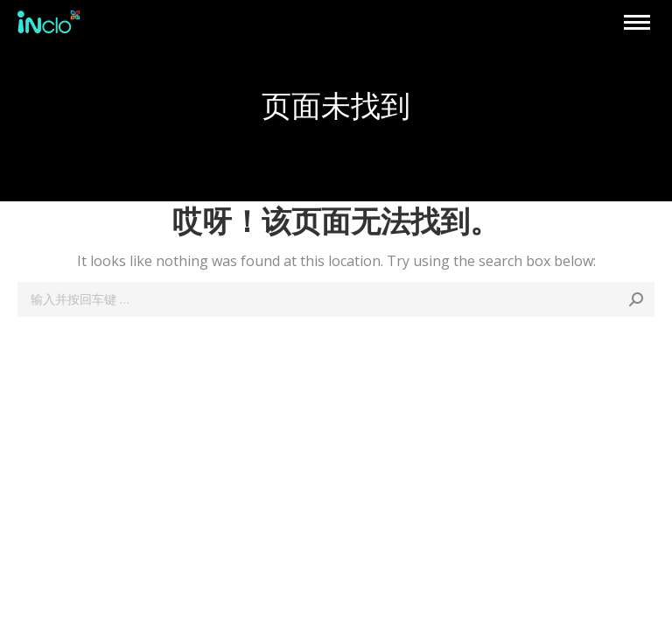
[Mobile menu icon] (637, 22)
